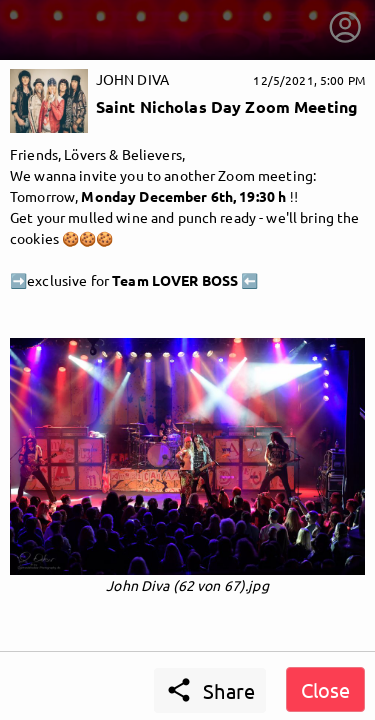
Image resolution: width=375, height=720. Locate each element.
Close (325, 689)
